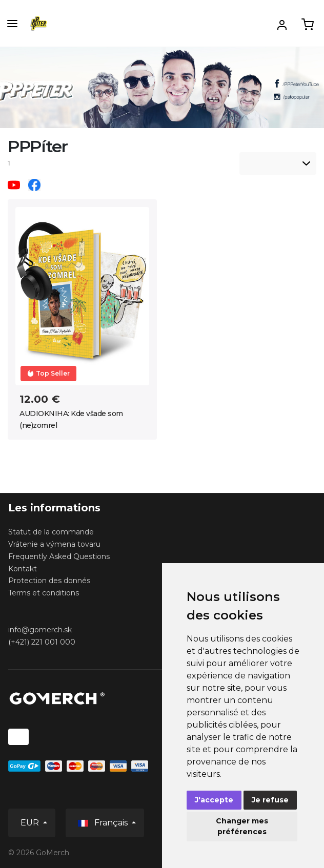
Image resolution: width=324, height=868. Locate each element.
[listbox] (278, 163)
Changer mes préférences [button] (242, 826)
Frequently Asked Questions (59, 556)
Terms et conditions (44, 593)
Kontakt (23, 569)
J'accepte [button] (214, 800)
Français (104, 823)
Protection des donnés (49, 581)
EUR (31, 823)
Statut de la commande (51, 532)
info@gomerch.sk (40, 630)
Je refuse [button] (270, 800)
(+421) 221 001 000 (42, 642)
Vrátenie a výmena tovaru (54, 544)
